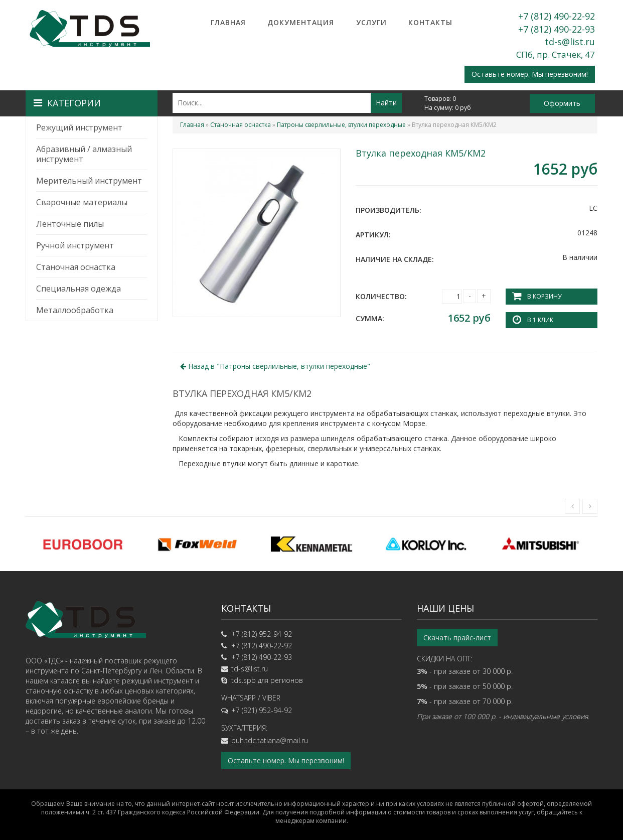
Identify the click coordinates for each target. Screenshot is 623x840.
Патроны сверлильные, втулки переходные (341, 125)
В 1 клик (540, 320)
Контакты (430, 22)
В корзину (544, 296)
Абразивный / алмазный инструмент (84, 154)
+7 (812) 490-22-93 (557, 29)
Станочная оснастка (76, 267)
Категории (67, 103)
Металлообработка (75, 310)
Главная (228, 22)
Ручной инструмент (75, 245)
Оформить (562, 103)
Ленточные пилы (70, 224)
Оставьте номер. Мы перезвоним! (530, 74)
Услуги (371, 22)
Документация (301, 22)
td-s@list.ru (570, 42)
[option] (83, 544)
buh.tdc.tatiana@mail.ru (270, 740)
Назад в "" (275, 366)
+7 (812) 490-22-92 (557, 16)
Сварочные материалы (82, 202)
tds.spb (244, 680)
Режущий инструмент (79, 127)
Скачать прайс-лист (457, 638)
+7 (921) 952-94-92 (262, 710)
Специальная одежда (79, 289)
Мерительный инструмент (89, 181)
